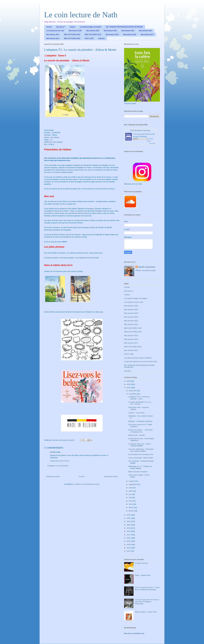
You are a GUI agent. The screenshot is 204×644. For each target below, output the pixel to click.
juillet (131, 491)
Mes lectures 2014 (53, 38)
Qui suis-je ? (61, 27)
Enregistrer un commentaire (58, 466)
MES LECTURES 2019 (93, 35)
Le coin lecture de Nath (81, 15)
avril (131, 501)
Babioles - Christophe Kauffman (140, 421)
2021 (129, 521)
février (131, 508)
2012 (129, 551)
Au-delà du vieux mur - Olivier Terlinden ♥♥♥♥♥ (139, 445)
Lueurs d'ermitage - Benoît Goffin (141, 458)
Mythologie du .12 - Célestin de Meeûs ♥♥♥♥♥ (140, 467)
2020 (129, 525)
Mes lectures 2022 (145, 31)
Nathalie (136, 134)
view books (152, 143)
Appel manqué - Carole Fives (146, 612)
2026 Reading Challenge (140, 130)
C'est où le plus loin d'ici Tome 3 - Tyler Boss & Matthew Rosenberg (147, 602)
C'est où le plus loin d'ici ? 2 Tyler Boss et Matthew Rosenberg (147, 588)
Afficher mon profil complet (146, 270)
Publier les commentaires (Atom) (87, 484)
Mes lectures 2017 (147, 35)
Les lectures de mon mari (55, 31)
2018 (129, 531)
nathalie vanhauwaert (147, 267)
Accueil (49, 27)
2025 (129, 384)
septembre (133, 484)
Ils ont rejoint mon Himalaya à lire (141, 454)
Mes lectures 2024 (110, 31)
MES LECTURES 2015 (72, 38)
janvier (132, 511)
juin (130, 494)
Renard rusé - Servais (136, 435)
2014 (129, 545)
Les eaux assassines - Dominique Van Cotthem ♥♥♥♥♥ (141, 450)
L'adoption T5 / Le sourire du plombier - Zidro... (139, 398)
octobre (132, 481)
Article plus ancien (111, 476)
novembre (133, 394)
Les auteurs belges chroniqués (91, 27)
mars (131, 504)
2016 (129, 538)
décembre (133, 391)
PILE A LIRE (89, 38)
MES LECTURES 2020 (72, 35)
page (101, 312)
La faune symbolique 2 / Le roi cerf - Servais (140, 403)
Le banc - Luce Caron (136, 413)
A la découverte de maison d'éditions (138, 358)
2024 (129, 388)
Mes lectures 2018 (112, 35)
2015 (129, 541)
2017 (129, 535)
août (131, 488)
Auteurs (72, 27)
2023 (129, 515)
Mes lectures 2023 (128, 31)
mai (130, 498)
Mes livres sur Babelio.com (134, 633)
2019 (129, 528)
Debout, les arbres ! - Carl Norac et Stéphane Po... (140, 431)
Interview (101, 38)
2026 (129, 381)
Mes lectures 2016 (130, 35)
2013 (129, 548)
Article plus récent (53, 476)
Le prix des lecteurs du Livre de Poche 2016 (141, 361)
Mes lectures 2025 (93, 31)
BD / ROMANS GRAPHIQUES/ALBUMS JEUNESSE (124, 27)
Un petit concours (141, 563)
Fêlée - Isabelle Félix (143, 575)
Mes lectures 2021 (53, 35)
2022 (129, 518)
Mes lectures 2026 (75, 31)
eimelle (53, 452)
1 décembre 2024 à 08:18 (60, 461)
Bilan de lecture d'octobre (138, 472)
